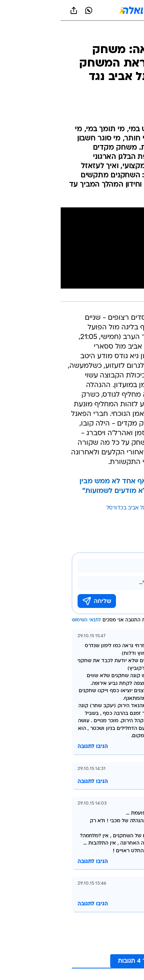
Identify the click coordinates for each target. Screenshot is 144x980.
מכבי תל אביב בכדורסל (72, 508)
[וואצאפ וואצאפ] (28, 10)
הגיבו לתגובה (32, 747)
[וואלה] (72, 10)
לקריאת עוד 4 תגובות (85, 961)
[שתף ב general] (13, 10)
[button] (111, 10)
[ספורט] (128, 35)
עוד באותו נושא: (118, 508)
